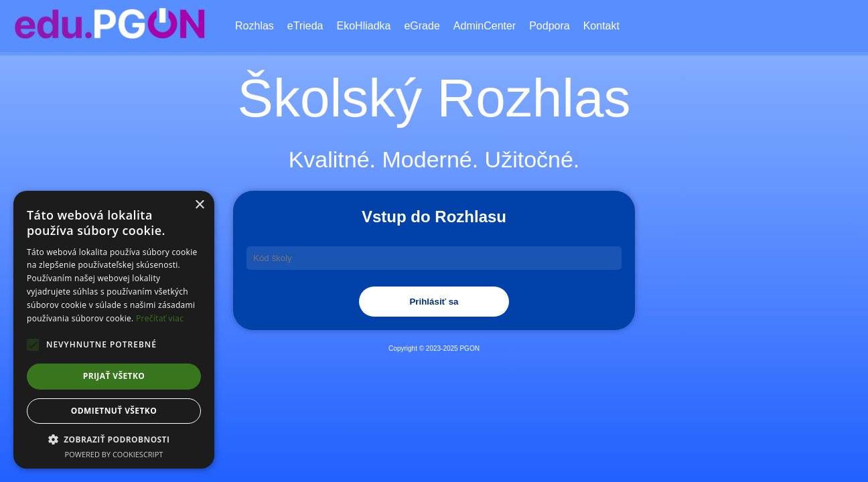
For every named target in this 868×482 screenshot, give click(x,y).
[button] (114, 439)
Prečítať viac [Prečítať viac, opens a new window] (160, 318)
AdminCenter (485, 26)
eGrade (422, 26)
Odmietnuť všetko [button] (114, 411)
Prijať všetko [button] (114, 376)
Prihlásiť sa (434, 302)
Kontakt (601, 26)
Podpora (550, 26)
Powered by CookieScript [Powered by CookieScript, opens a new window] (114, 454)
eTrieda (305, 26)
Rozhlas (255, 26)
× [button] (199, 205)
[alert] (114, 330)
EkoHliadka (364, 26)
